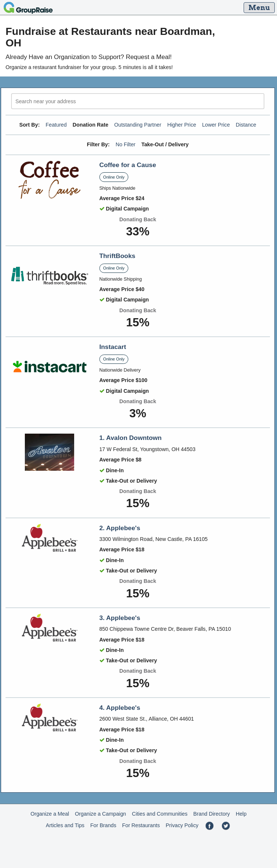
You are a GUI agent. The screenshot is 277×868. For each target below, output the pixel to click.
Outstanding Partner (138, 125)
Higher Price (182, 125)
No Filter (126, 144)
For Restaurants (141, 825)
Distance (246, 125)
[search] (138, 101)
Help (241, 814)
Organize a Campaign (100, 814)
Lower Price (216, 125)
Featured (56, 125)
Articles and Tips (65, 825)
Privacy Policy (182, 825)
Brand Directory (212, 814)
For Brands (103, 825)
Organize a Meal (50, 814)
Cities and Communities (160, 814)
